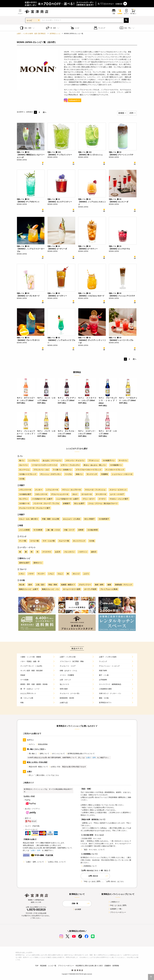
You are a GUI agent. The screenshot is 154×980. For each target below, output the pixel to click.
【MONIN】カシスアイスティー (60, 202)
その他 (22, 479)
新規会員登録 (42, 744)
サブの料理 (38, 530)
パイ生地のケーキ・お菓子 (42, 499)
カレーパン (24, 465)
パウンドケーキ (25, 490)
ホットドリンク (79, 541)
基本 (30, 585)
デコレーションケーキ (60, 494)
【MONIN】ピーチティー (88, 249)
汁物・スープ (69, 530)
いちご (51, 574)
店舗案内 (108, 966)
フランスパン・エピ (41, 470)
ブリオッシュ (94, 460)
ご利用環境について (89, 866)
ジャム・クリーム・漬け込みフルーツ (103, 503)
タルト (75, 494)
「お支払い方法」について (55, 862)
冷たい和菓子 (89, 519)
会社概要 (77, 909)
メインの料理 (24, 530)
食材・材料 (99, 585)
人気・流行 (40, 585)
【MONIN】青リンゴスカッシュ (90, 155)
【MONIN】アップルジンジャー (60, 155)
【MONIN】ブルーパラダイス (28, 340)
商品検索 (43, 966)
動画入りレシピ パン (51, 589)
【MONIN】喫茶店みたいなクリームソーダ (31, 156)
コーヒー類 (34, 541)
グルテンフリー (85, 585)
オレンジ (76, 574)
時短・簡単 (53, 585)
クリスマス (47, 552)
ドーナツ (102, 499)
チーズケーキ (101, 494)
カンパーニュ (24, 470)
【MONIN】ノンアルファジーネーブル (31, 250)
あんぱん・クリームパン (52, 460)
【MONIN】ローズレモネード (28, 296)
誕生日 (94, 552)
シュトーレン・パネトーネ (122, 474)
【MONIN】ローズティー (57, 296)
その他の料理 (93, 530)
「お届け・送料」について (33, 862)
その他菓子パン (109, 460)
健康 (109, 585)
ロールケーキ (87, 494)
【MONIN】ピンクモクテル (119, 249)
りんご (60, 574)
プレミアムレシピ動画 (109, 589)
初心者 (22, 585)
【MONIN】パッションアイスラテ (122, 296)
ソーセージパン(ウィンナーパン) (44, 465)
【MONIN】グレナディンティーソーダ (92, 342)
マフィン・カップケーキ (72, 490)
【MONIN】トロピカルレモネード (91, 296)
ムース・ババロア (117, 494)
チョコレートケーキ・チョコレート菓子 (35, 508)
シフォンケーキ (52, 490)
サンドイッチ (92, 474)
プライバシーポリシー (117, 912)
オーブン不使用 (90, 589)
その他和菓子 (104, 519)
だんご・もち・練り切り (29, 519)
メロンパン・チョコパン (75, 460)
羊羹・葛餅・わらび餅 (51, 519)
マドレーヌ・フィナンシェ (95, 490)
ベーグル (68, 474)
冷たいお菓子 (79, 503)
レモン (22, 574)
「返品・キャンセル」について (93, 850)
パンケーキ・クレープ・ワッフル (46, 503)
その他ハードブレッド (28, 474)
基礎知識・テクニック (124, 585)
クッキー (39, 490)
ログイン (31, 744)
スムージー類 (64, 541)
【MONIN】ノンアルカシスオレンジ (92, 203)
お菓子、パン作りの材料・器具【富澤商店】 (31, 34)
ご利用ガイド (114, 902)
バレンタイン (69, 552)
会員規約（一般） (116, 909)
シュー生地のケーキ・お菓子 (67, 499)
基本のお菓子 (24, 563)
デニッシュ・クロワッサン (51, 474)
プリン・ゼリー (89, 499)
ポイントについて (57, 754)
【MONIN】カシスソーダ (119, 202)
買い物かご (32, 754)
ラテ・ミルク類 (49, 541)
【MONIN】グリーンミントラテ (121, 155)
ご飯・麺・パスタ (53, 530)
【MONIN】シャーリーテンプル (121, 340)
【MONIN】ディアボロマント (28, 202)
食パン (22, 460)
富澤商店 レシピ (55, 34)
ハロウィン (83, 552)
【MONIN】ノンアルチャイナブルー (61, 342)
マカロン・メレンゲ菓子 (119, 499)
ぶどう (86, 574)
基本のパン (38, 563)
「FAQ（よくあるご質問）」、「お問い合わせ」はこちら (102, 881)
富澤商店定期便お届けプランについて (80, 754)
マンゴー (41, 574)
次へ (45, 112)
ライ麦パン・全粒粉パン (62, 470)
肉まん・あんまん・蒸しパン (95, 465)
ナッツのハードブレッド (115, 470)
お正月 (58, 552)
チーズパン (123, 460)
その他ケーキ (24, 503)
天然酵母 (104, 474)
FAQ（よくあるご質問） (118, 905)
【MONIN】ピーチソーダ (57, 249)
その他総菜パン (116, 465)
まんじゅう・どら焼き (72, 519)
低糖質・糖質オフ (68, 585)
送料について (43, 754)
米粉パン (79, 474)
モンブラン (24, 499)
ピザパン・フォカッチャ (70, 465)
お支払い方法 (55, 767)
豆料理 (81, 530)
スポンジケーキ (41, 494)
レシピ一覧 (52, 966)
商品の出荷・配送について (37, 767)
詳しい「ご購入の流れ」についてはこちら (43, 775)
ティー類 (23, 541)
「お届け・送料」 (91, 758)
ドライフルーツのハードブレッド (89, 470)
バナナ (31, 574)
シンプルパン (34, 460)
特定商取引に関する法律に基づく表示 (89, 966)
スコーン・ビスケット (118, 490)
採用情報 (116, 966)
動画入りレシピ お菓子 (29, 589)
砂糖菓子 (67, 503)
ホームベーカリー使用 (72, 589)
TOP (37, 966)
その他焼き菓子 (25, 494)
